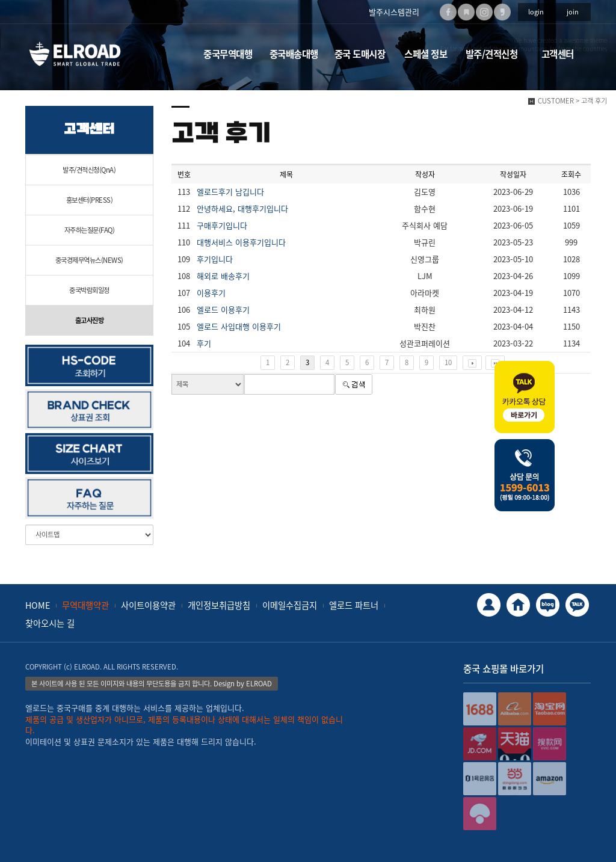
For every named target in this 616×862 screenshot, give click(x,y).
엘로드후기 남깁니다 (230, 192)
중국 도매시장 (360, 54)
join (573, 12)
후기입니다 (215, 259)
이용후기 (211, 293)
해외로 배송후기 (223, 276)
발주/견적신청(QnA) (89, 170)
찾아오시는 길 (50, 623)
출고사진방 (90, 320)
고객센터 (558, 54)
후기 (204, 343)
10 (448, 362)
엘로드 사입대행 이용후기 (239, 326)
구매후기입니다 (222, 225)
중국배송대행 (294, 54)
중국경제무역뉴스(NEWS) (89, 260)
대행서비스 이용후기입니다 (241, 242)
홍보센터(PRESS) (90, 200)
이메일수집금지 (290, 605)
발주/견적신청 (492, 54)
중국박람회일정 (89, 290)
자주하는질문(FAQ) (90, 230)
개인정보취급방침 (219, 605)
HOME (38, 605)
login (536, 12)
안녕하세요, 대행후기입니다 (242, 208)
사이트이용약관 (148, 605)
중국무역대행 (228, 54)
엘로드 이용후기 (223, 309)
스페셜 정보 (426, 54)
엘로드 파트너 (354, 605)
